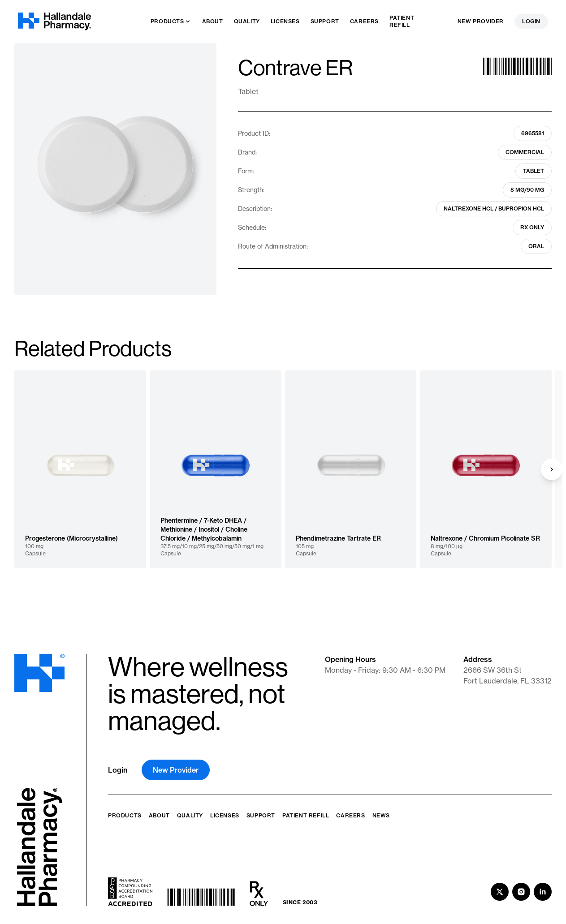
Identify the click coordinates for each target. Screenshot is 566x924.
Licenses (225, 815)
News (381, 815)
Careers (350, 815)
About (159, 815)
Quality (190, 815)
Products (125, 815)
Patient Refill (306, 815)
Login (531, 21)
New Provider (481, 21)
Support (261, 815)
